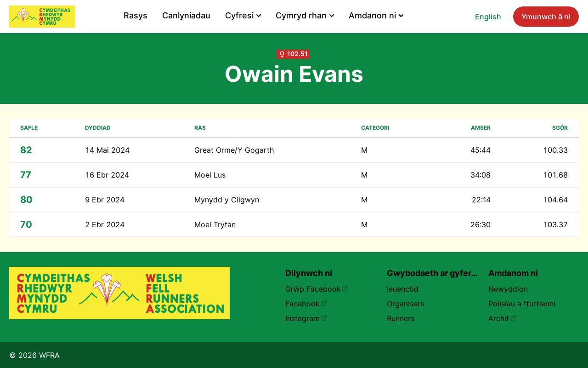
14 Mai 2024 (107, 150)
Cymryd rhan (305, 15)
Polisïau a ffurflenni (522, 304)
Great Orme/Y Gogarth (234, 150)
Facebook (306, 304)
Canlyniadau (186, 15)
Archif (502, 318)
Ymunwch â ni (546, 17)
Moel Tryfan (215, 224)
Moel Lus (210, 175)
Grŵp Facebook (317, 289)
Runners (401, 318)
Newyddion (508, 289)
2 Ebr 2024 (105, 224)
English (488, 17)
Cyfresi (243, 15)
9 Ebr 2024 (105, 200)
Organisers (405, 304)
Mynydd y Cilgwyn (227, 200)
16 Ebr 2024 (107, 175)
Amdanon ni (376, 15)
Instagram (306, 318)
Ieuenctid (403, 289)
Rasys (136, 15)
